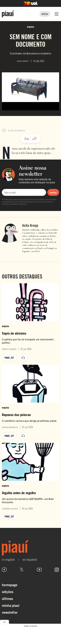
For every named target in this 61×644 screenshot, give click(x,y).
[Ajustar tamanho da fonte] (26, 139)
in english (8, 559)
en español (30, 559)
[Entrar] (45, 14)
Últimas (7, 598)
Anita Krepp (30, 226)
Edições (8, 592)
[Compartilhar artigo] (35, 139)
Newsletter (10, 612)
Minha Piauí (11, 605)
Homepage (10, 585)
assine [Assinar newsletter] (53, 192)
